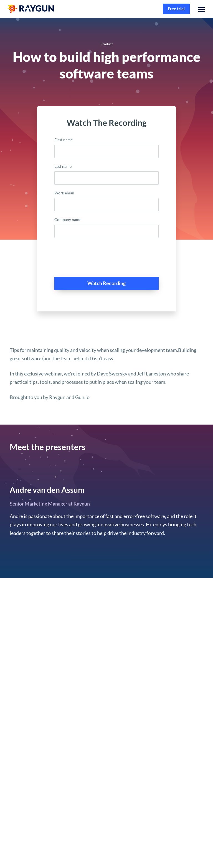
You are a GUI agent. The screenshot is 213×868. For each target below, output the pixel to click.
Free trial (176, 9)
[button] (201, 9)
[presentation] (97, 259)
